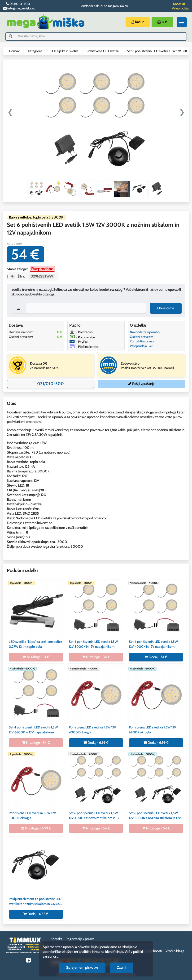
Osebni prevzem (142, 337)
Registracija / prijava (80, 939)
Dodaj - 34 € (156, 657)
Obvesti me (166, 308)
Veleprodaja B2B (142, 346)
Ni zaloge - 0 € (36, 657)
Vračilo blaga (175, 951)
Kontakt (56, 939)
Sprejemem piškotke (82, 967)
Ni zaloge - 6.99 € (36, 828)
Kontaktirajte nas (142, 341)
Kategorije (35, 51)
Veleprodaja (180, 8)
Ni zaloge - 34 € (96, 657)
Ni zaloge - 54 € (96, 828)
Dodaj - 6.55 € (36, 914)
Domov (14, 51)
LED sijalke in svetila (64, 51)
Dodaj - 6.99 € (96, 743)
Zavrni (122, 967)
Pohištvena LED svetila (103, 51)
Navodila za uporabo (145, 332)
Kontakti (179, 4)
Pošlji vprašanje (142, 384)
